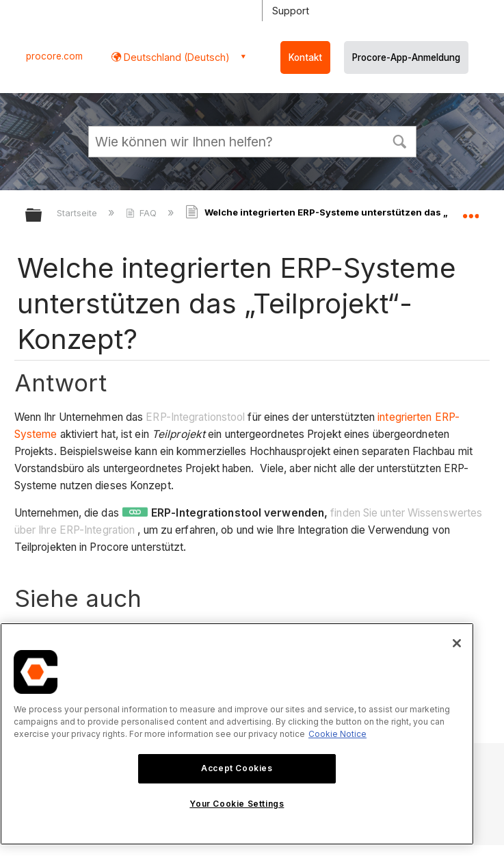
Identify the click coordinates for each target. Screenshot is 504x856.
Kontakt (305, 57)
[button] (400, 140)
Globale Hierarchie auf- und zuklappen (42, 216)
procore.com (54, 56)
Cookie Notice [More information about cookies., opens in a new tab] (337, 734)
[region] (237, 734)
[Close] (457, 643)
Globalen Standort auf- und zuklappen (470, 211)
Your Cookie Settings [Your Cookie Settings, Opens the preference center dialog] (237, 804)
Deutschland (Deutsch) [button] (175, 57)
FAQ (143, 213)
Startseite (78, 213)
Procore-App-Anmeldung (406, 57)
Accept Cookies (237, 768)
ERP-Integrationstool (195, 417)
